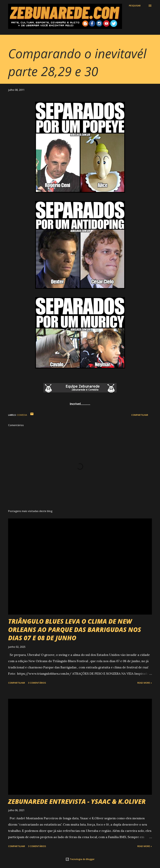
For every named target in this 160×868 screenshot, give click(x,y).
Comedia (22, 415)
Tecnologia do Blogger (80, 859)
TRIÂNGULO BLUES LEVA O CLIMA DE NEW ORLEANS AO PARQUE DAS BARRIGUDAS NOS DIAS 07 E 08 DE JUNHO (75, 630)
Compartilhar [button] (140, 415)
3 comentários (37, 683)
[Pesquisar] (135, 6)
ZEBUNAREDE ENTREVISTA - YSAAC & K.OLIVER (77, 801)
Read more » (145, 683)
